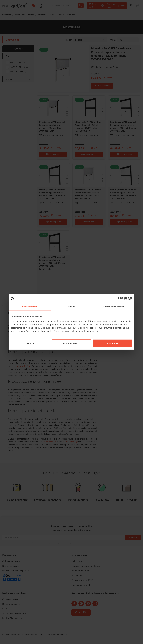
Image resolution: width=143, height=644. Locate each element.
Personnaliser (72, 343)
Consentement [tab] (30, 307)
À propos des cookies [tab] (113, 307)
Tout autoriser (112, 343)
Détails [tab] (71, 307)
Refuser (31, 343)
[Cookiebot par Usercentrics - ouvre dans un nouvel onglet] (120, 299)
